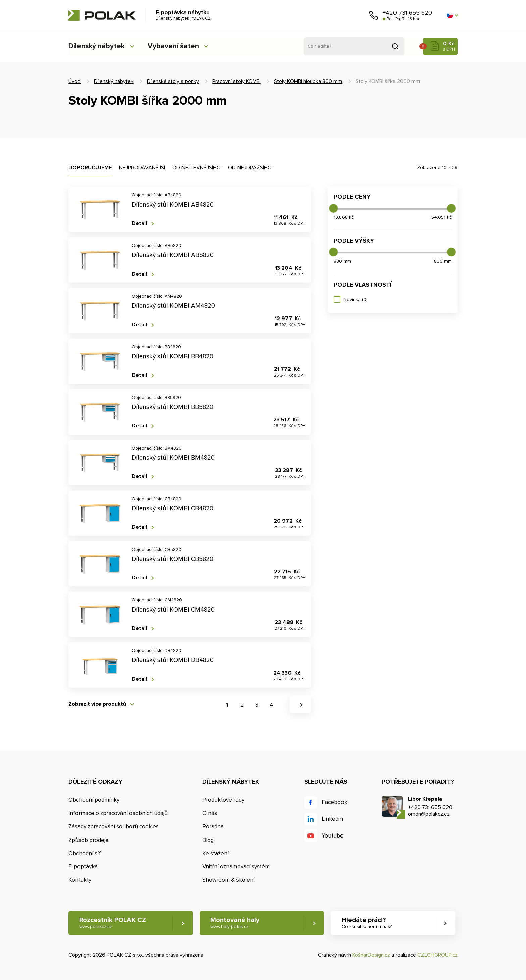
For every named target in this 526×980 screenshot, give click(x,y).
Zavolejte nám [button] (374, 15)
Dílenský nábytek (97, 46)
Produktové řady (223, 800)
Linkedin (332, 819)
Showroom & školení (228, 880)
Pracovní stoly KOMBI (236, 81)
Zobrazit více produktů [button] (97, 704)
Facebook (334, 802)
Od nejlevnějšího (197, 168)
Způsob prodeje (89, 840)
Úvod (74, 81)
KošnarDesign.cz (371, 955)
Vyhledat (395, 46)
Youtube (333, 836)
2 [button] (242, 705)
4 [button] (271, 705)
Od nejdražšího (250, 168)
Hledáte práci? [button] (367, 923)
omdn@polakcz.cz (429, 814)
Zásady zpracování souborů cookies (114, 827)
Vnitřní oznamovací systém (236, 867)
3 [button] (257, 705)
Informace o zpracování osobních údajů (118, 813)
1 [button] (227, 705)
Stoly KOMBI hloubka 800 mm (308, 81)
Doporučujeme (90, 168)
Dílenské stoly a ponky (173, 81)
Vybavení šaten (176, 46)
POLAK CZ (102, 15)
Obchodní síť (85, 853)
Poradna (213, 827)
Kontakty (80, 880)
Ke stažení (216, 853)
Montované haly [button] (235, 923)
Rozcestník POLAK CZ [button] (113, 923)
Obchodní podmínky (94, 800)
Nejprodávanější (142, 168)
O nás (210, 813)
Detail (139, 223)
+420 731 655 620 (407, 13)
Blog (208, 840)
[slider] (333, 208)
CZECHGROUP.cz (437, 955)
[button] (452, 15)
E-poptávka (83, 867)
